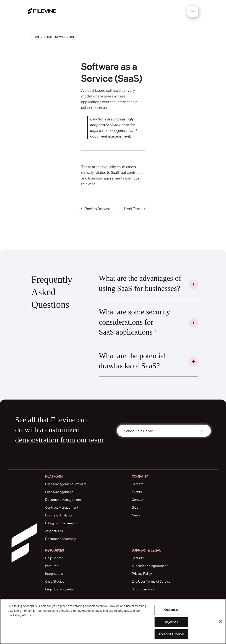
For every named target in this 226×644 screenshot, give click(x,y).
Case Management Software (66, 484)
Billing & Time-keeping (62, 523)
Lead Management (59, 492)
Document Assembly (61, 539)
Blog (135, 507)
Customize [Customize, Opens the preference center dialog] (171, 610)
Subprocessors (143, 589)
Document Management (63, 500)
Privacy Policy (142, 574)
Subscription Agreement (150, 566)
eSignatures (54, 531)
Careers (138, 484)
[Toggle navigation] (193, 11)
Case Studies (55, 581)
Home (36, 37)
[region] (113, 621)
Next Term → (135, 209)
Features (52, 566)
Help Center (54, 558)
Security (138, 558)
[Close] (221, 621)
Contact (138, 500)
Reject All (171, 622)
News (136, 515)
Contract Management (62, 507)
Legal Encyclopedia (59, 37)
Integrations (54, 574)
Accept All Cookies (171, 634)
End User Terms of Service (151, 581)
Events (137, 492)
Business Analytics (59, 515)
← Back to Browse (96, 209)
